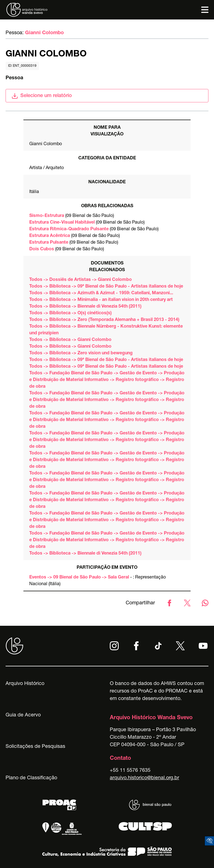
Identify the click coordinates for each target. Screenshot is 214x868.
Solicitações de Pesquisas (35, 747)
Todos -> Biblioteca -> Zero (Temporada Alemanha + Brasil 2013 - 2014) (104, 320)
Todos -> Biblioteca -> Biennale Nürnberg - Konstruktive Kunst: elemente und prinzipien (106, 330)
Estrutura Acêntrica (50, 236)
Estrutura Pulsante (49, 243)
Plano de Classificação (31, 778)
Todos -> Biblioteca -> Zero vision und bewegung (81, 353)
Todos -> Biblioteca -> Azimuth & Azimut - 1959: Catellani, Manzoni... (101, 293)
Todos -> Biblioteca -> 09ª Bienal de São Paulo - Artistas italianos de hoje (106, 287)
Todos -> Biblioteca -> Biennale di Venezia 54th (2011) (85, 307)
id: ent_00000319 (22, 66)
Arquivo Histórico (25, 684)
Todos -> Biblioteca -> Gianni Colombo (70, 340)
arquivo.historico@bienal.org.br (144, 778)
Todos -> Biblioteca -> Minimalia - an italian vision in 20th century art (101, 300)
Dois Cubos (42, 249)
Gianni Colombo (44, 33)
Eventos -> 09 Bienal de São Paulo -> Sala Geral (79, 578)
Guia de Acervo (23, 715)
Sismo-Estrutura (47, 216)
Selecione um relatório (42, 96)
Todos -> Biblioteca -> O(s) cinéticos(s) (70, 313)
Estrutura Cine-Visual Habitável (62, 223)
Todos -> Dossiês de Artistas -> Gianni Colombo (81, 280)
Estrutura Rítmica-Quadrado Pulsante (69, 229)
